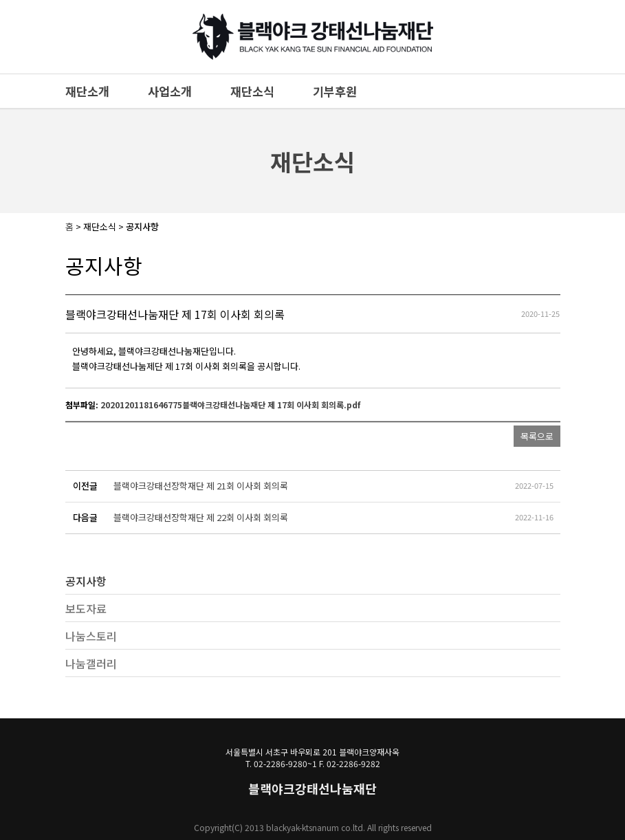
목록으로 (537, 436)
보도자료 (86, 608)
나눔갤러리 (91, 663)
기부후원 (335, 91)
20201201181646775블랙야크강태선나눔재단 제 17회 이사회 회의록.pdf (230, 405)
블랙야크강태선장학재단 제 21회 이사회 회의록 (201, 486)
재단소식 (252, 91)
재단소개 (87, 91)
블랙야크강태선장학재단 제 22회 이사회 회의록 (201, 517)
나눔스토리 (91, 636)
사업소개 (170, 91)
